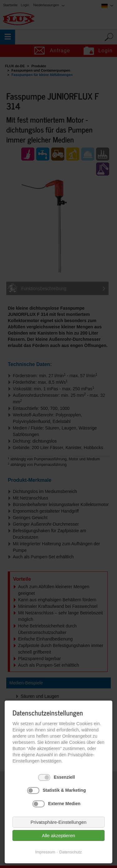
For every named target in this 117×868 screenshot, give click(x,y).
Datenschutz (71, 852)
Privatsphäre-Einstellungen (58, 822)
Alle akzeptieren (58, 835)
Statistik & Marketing (64, 790)
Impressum (45, 852)
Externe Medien (64, 804)
